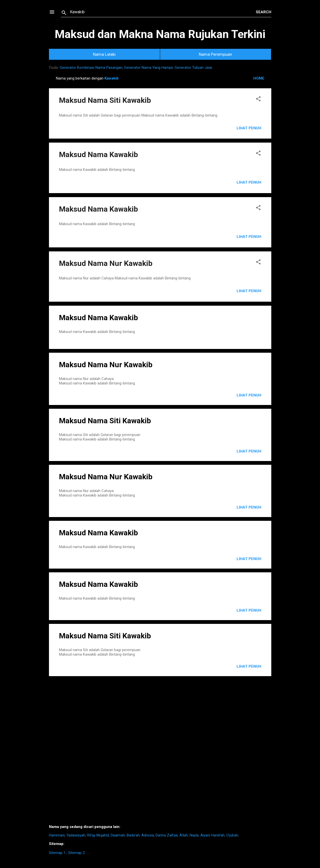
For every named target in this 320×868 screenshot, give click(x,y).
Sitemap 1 (57, 853)
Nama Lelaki (104, 54)
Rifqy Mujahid (98, 835)
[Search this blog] (163, 12)
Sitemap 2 (76, 853)
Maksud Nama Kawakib (98, 154)
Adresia (148, 835)
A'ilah (184, 835)
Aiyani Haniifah (212, 835)
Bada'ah (133, 835)
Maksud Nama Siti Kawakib (105, 100)
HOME (259, 78)
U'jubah (232, 835)
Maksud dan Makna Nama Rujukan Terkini (160, 34)
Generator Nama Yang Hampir (149, 68)
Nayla (194, 835)
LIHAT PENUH (249, 395)
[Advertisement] (160, 752)
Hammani (57, 835)
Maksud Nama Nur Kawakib (106, 263)
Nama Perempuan (215, 54)
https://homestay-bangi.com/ (88, 854)
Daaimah (118, 835)
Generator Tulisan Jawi (193, 68)
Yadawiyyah (76, 835)
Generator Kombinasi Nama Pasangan (91, 68)
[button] (258, 100)
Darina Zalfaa (167, 835)
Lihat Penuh (249, 128)
